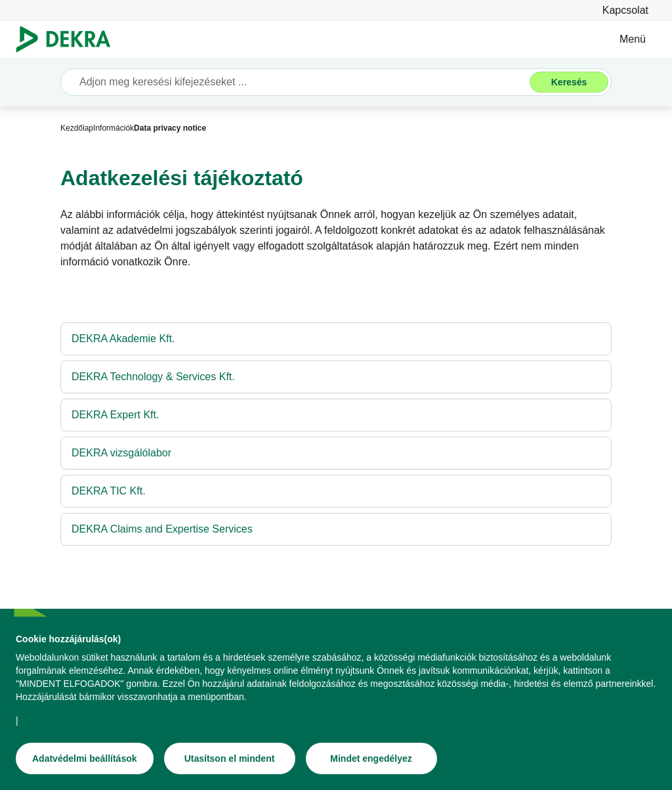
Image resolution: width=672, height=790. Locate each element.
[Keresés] (569, 82)
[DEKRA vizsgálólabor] (336, 453)
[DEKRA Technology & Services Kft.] (336, 377)
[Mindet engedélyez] (371, 758)
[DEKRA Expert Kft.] (336, 415)
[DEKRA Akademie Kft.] (336, 339)
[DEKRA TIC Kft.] (336, 491)
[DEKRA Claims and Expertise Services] (336, 529)
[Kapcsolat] (625, 10)
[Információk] (114, 128)
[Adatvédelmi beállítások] (85, 758)
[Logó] (69, 39)
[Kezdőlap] (77, 128)
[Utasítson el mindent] (230, 758)
